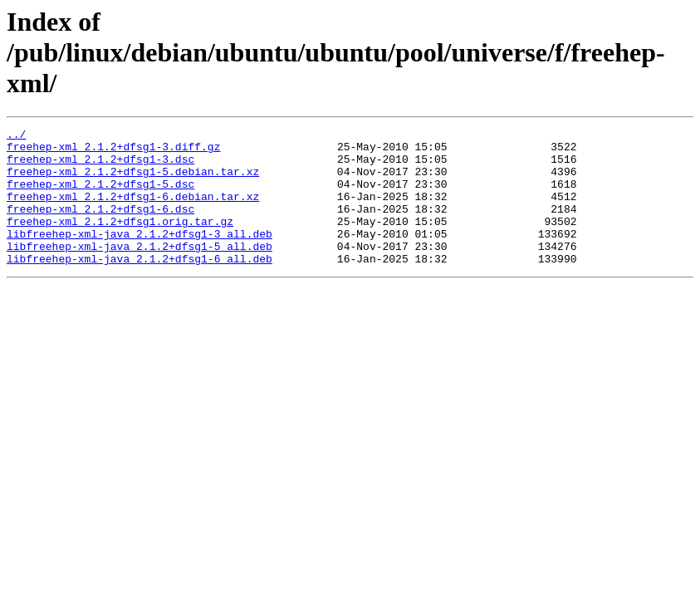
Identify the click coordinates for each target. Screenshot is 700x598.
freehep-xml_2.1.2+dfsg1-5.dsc (100, 196)
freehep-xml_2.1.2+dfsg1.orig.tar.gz (120, 241)
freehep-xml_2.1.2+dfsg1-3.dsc (100, 166)
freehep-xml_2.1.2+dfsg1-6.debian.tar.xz (133, 211)
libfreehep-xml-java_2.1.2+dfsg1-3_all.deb (140, 256)
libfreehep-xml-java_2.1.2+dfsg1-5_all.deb (140, 271)
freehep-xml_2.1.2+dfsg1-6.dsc (100, 226)
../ (16, 136)
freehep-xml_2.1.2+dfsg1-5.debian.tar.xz (133, 181)
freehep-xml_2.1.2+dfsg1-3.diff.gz (113, 151)
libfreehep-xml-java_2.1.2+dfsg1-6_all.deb (140, 286)
